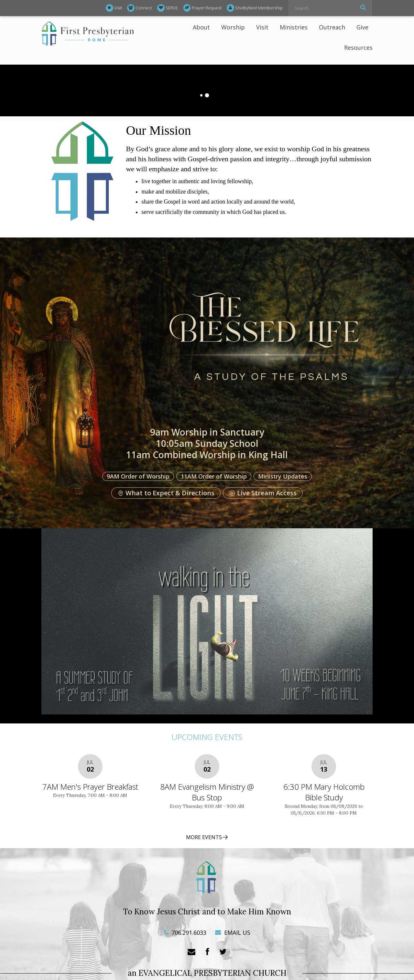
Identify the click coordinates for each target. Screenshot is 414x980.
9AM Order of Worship (138, 476)
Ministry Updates (283, 476)
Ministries (294, 27)
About (201, 27)
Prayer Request (202, 8)
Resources (358, 47)
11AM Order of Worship (214, 476)
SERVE (168, 8)
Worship (233, 27)
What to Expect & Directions (166, 493)
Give (362, 27)
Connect (140, 8)
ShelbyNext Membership (255, 8)
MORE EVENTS (207, 837)
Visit (114, 8)
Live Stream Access (263, 493)
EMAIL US (233, 933)
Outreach (332, 27)
